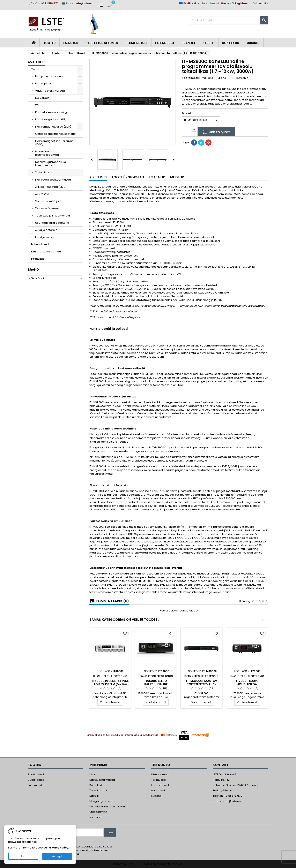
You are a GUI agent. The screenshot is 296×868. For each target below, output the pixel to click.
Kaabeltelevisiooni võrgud (53, 112)
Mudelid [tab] (177, 177)
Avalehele (36, 62)
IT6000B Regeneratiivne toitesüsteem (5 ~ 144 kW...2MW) (110, 684)
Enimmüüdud (37, 785)
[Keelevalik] (190, 3)
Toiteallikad (43, 172)
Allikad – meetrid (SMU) (51, 187)
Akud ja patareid (46, 230)
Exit (23, 856)
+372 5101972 (50, 3)
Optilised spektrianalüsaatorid (55, 134)
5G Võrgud (42, 98)
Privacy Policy (58, 848)
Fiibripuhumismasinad (50, 76)
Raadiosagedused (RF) (51, 119)
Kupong (156, 796)
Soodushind (36, 774)
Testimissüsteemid (48, 208)
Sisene (225, 3)
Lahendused (165, 43)
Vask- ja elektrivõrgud (50, 91)
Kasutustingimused (102, 780)
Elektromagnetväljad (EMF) (53, 127)
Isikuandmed (160, 774)
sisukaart (95, 817)
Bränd (33, 270)
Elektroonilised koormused (53, 180)
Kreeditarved (160, 785)
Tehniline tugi (137, 43)
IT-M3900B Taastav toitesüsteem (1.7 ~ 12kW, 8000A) (202, 684)
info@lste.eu (84, 3)
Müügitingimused (101, 801)
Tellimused (158, 780)
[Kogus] (187, 132)
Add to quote (216, 132)
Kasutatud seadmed (102, 43)
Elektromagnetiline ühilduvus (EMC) (54, 143)
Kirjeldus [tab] (98, 177)
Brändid (188, 43)
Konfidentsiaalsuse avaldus (108, 806)
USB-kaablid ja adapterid (52, 223)
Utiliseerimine (98, 812)
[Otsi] (229, 20)
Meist (93, 774)
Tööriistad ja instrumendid (53, 216)
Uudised (253, 43)
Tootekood (190, 78)
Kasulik (209, 43)
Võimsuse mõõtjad (48, 201)
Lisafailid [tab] (157, 177)
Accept (57, 856)
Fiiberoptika (43, 83)
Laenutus (71, 43)
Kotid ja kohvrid (45, 237)
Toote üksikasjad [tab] (128, 177)
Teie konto (161, 765)
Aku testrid (42, 194)
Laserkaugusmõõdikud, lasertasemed (51, 164)
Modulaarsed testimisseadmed (47, 153)
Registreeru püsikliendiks (251, 3)
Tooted (50, 43)
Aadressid (158, 790)
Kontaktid (231, 43)
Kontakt (221, 765)
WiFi (38, 105)
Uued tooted (36, 780)
